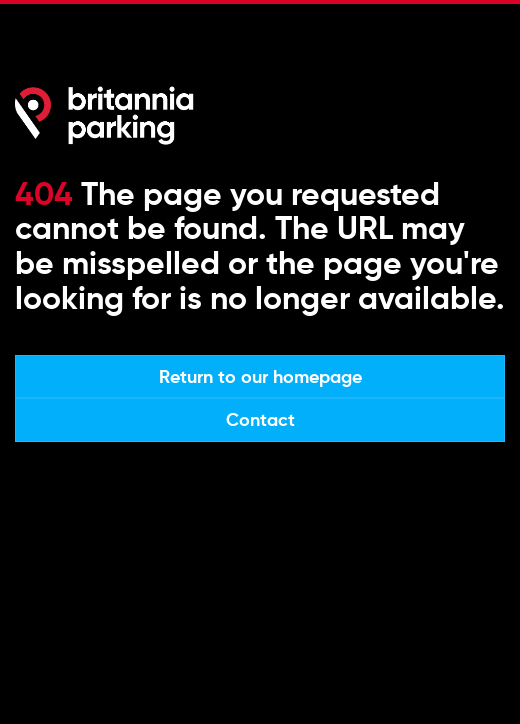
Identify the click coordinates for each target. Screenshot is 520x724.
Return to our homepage (260, 376)
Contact (260, 419)
